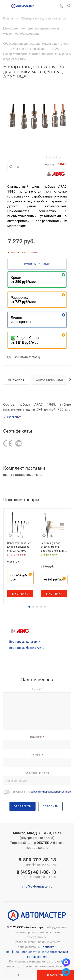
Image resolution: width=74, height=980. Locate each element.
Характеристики (50, 380)
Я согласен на (42, 792)
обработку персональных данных (51, 792)
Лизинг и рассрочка (21, 320)
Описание (16, 380)
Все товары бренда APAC (27, 648)
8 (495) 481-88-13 (36, 875)
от (19, 577)
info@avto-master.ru (37, 886)
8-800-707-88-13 (36, 862)
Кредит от (23, 280)
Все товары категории (25, 642)
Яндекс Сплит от (25, 340)
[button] (29, 607)
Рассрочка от (23, 300)
